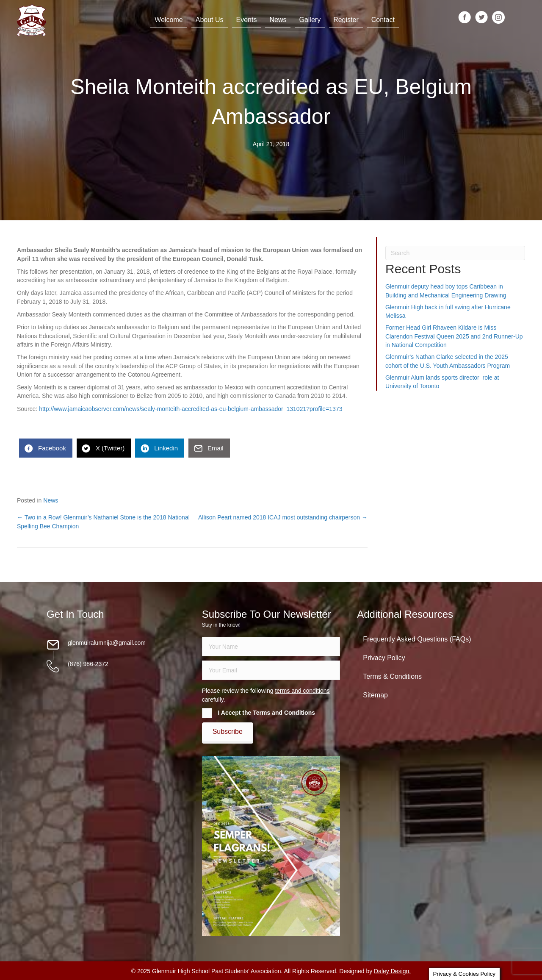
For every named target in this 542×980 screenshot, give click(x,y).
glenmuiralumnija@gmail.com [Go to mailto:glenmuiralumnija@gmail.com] (107, 643)
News (51, 500)
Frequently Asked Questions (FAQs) (417, 639)
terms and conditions (302, 691)
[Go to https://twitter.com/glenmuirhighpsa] (481, 18)
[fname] (271, 647)
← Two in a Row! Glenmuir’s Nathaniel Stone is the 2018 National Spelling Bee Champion (103, 522)
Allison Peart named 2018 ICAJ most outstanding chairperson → (283, 517)
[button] (228, 732)
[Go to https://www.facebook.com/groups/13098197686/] (465, 18)
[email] (271, 670)
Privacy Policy (384, 658)
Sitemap (375, 695)
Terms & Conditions (392, 676)
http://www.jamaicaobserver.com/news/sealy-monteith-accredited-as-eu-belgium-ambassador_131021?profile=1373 (191, 409)
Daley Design (391, 971)
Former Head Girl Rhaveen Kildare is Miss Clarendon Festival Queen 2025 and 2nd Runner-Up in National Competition (454, 336)
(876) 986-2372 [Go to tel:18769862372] (88, 664)
